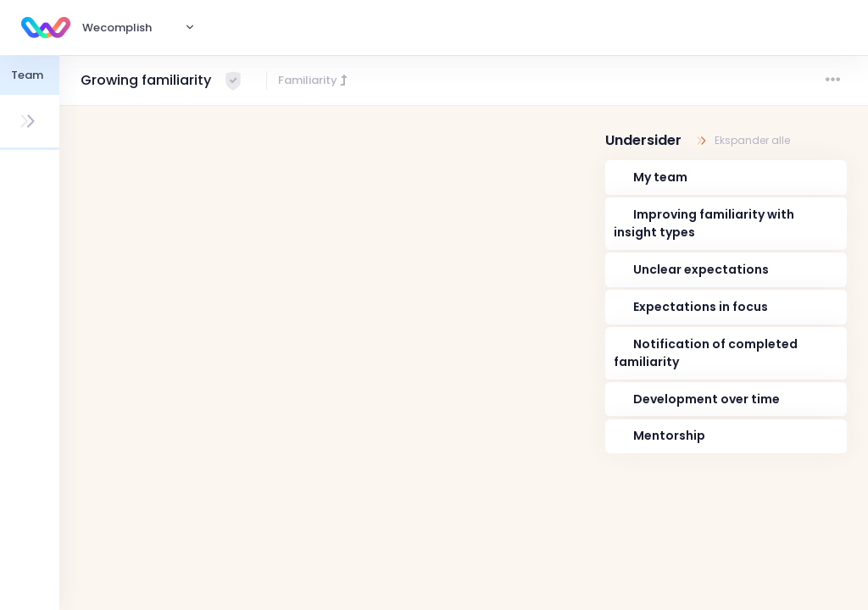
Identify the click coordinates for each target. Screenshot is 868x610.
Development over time (707, 399)
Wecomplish (117, 28)
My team (660, 177)
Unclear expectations (701, 269)
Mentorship (669, 435)
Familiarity (314, 80)
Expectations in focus (701, 307)
